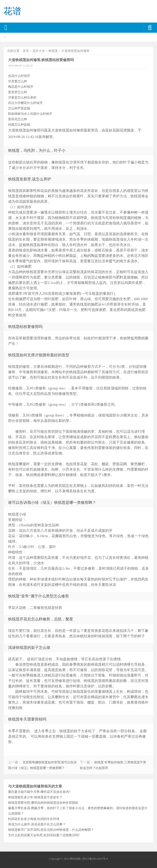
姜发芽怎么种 (18, 92)
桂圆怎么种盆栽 (19, 124)
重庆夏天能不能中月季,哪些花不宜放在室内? (39, 792)
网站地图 (75, 859)
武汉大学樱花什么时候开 (25, 103)
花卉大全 (39, 51)
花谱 (12, 11)
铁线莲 (53, 51)
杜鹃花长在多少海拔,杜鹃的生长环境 (34, 819)
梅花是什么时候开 (21, 87)
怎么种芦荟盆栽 (19, 108)
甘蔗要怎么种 (18, 81)
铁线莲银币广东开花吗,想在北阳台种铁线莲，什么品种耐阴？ (51, 830)
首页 (26, 51)
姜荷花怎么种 (18, 119)
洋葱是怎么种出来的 (22, 97)
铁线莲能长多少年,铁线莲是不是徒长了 (35, 797)
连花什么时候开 (19, 76)
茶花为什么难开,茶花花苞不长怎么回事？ (37, 824)
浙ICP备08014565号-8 (95, 859)
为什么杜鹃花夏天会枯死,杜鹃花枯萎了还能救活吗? (44, 835)
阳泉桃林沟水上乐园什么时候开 (30, 114)
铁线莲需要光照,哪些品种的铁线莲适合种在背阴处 (43, 803)
